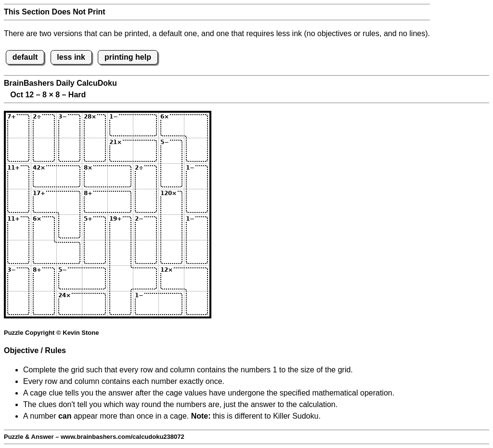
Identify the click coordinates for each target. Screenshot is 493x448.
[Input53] (69, 227)
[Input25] (120, 151)
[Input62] (44, 253)
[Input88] (197, 304)
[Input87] (171, 304)
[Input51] (18, 227)
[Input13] (69, 125)
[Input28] (197, 151)
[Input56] (146, 227)
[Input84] (95, 304)
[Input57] (171, 227)
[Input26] (146, 151)
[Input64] (95, 253)
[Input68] (197, 253)
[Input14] (95, 125)
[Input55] (120, 227)
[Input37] (171, 176)
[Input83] (69, 304)
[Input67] (171, 253)
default (25, 57)
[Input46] (146, 202)
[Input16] (146, 125)
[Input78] (197, 278)
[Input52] (44, 227)
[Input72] (44, 278)
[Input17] (171, 125)
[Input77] (171, 278)
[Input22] (44, 151)
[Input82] (44, 304)
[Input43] (69, 202)
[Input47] (171, 202)
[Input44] (95, 202)
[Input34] (95, 176)
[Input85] (120, 304)
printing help (128, 57)
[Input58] (197, 227)
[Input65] (120, 253)
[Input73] (69, 278)
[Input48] (197, 202)
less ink (71, 57)
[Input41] (18, 202)
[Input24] (95, 151)
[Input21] (18, 151)
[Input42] (44, 202)
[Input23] (69, 151)
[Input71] (18, 278)
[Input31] (18, 176)
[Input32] (44, 176)
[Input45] (120, 202)
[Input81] (18, 304)
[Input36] (146, 176)
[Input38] (197, 176)
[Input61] (18, 253)
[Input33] (69, 176)
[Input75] (120, 278)
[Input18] (197, 125)
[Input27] (171, 151)
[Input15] (120, 125)
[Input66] (146, 253)
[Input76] (146, 278)
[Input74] (95, 278)
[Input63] (69, 253)
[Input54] (95, 227)
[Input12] (44, 125)
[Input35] (120, 176)
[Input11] (18, 125)
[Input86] (146, 304)
